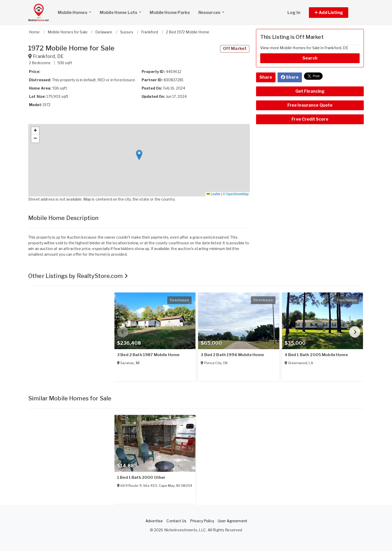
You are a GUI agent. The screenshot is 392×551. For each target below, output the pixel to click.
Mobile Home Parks (170, 13)
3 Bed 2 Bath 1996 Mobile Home (232, 355)
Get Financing (310, 91)
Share (266, 77)
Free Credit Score (310, 119)
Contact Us (176, 521)
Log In (294, 13)
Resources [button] (210, 13)
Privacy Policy (202, 521)
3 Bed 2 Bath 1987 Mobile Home (148, 355)
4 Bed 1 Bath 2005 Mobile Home (316, 355)
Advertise (154, 521)
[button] (334, 13)
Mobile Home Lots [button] (119, 13)
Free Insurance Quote (310, 105)
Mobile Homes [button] (76, 12)
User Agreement (233, 521)
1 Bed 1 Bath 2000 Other (141, 477)
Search (310, 58)
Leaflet (213, 194)
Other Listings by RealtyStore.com (78, 276)
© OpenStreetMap (236, 194)
